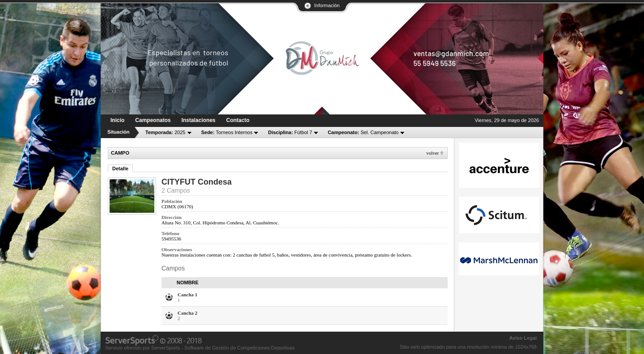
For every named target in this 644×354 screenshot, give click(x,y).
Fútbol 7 (290, 132)
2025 (165, 132)
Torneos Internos (227, 132)
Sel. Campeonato (363, 132)
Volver (432, 153)
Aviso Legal (523, 338)
